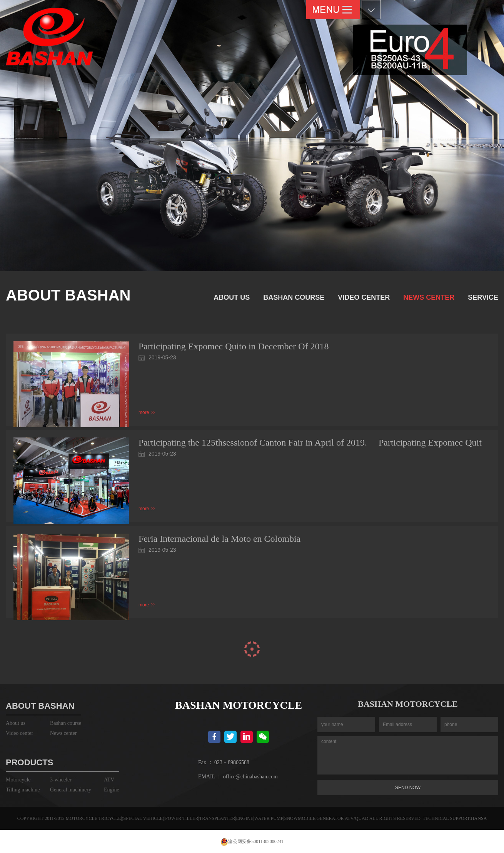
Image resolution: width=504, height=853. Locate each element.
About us (232, 297)
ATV (109, 780)
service (483, 297)
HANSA (479, 818)
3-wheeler (61, 780)
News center (429, 297)
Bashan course (294, 297)
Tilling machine (23, 790)
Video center (364, 297)
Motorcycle (18, 780)
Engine (112, 790)
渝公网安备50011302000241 (252, 841)
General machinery (71, 790)
